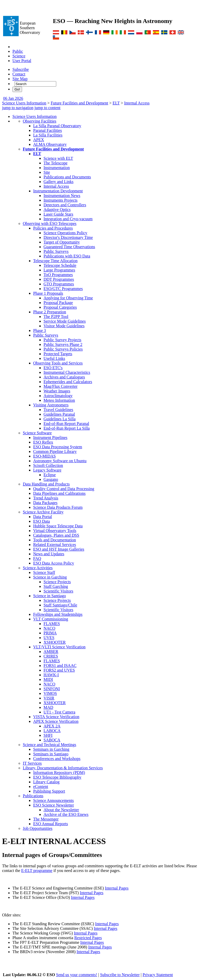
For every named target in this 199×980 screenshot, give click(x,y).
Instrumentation (57, 168)
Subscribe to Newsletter (120, 975)
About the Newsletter (61, 810)
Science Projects (57, 582)
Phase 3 (40, 331)
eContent (41, 787)
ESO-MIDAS (44, 456)
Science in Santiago (49, 596)
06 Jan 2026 (13, 98)
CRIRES (51, 656)
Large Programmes (59, 270)
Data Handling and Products (46, 484)
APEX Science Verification (56, 721)
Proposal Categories (60, 307)
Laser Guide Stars (58, 214)
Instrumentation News (62, 196)
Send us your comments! (77, 975)
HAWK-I (51, 675)
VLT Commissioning (51, 619)
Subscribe (21, 69)
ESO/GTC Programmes (63, 289)
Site (47, 172)
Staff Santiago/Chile (60, 605)
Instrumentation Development (58, 191)
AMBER (51, 652)
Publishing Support (49, 791)
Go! (17, 89)
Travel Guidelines (58, 410)
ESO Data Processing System (58, 447)
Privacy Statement (158, 975)
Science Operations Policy (65, 233)
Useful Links (54, 358)
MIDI (48, 679)
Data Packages (45, 503)
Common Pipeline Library (55, 451)
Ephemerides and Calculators (68, 382)
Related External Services (55, 545)
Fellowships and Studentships (58, 614)
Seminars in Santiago (51, 754)
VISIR (49, 698)
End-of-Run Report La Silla (67, 428)
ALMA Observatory (50, 144)
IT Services (32, 763)
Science (19, 56)
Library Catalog (46, 782)
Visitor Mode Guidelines (64, 326)
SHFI (48, 735)
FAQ (37, 559)
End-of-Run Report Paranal (66, 424)
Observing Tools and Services (58, 363)
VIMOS (50, 693)
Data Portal (42, 517)
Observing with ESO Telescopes (50, 223)
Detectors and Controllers (65, 205)
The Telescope (55, 163)
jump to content (47, 108)
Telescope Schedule (60, 265)
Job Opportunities (38, 828)
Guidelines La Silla (60, 419)
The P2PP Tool (56, 317)
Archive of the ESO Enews (66, 814)
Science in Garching (50, 577)
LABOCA (52, 731)
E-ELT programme (37, 871)
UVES (49, 638)
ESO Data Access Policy (54, 563)
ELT (116, 103)
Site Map (20, 79)
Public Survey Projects (62, 340)
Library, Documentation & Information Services (63, 768)
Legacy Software (47, 470)
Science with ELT (58, 158)
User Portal (22, 61)
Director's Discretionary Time (68, 237)
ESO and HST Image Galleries (59, 549)
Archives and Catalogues (64, 377)
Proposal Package (58, 303)
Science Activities (38, 568)
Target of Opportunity (62, 242)
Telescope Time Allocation (55, 261)
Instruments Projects (61, 200)
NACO (49, 628)
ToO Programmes (58, 275)
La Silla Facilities (48, 135)
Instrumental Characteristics (67, 372)
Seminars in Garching (51, 749)
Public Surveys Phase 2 (63, 344)
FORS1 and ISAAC (60, 666)
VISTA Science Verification (56, 717)
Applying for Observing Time (68, 298)
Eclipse (50, 475)
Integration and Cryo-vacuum (68, 219)
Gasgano (51, 479)
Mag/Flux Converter (61, 386)
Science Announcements (54, 800)
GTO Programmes (59, 284)
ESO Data (41, 521)
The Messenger (46, 819)
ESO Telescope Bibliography (57, 777)
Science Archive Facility (43, 512)
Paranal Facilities (48, 130)
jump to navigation (18, 108)
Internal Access (137, 103)
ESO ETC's (53, 368)
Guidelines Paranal (59, 414)
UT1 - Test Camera (59, 712)
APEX (39, 140)
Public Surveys (56, 251)
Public (18, 51)
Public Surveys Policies (63, 349)
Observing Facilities (40, 121)
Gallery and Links (59, 182)
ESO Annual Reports (51, 824)
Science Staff (44, 572)
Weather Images (57, 391)
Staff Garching (56, 586)
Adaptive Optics (57, 210)
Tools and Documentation (55, 540)
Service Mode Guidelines (65, 321)
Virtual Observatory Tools (55, 531)
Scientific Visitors (58, 591)
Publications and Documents (67, 177)
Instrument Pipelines (50, 438)
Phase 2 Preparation (50, 312)
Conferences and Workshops (57, 759)
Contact (19, 74)
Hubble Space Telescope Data (58, 526)
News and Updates (49, 554)
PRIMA (50, 633)
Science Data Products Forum (58, 507)
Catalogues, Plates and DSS (56, 535)
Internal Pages (117, 888)
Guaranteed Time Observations (69, 247)
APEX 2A (52, 726)
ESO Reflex (43, 442)
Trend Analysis (46, 498)
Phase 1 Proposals (48, 293)
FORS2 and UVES (59, 670)
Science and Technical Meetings (49, 745)
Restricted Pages (88, 938)
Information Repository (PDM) (59, 773)
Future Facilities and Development (80, 103)
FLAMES (52, 624)
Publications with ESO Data (67, 256)
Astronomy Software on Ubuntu (60, 461)
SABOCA (52, 740)
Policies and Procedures (53, 228)
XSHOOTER (55, 642)
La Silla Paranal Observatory (57, 126)
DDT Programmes (59, 279)
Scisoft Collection (48, 465)
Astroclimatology (58, 396)
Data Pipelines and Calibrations (59, 493)
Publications (33, 796)
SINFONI (52, 689)
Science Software (37, 433)
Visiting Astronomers (51, 405)
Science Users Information (24, 103)
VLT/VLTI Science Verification (59, 647)
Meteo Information (59, 400)
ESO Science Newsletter (54, 805)
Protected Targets (58, 354)
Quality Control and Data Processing (64, 489)
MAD (48, 707)
